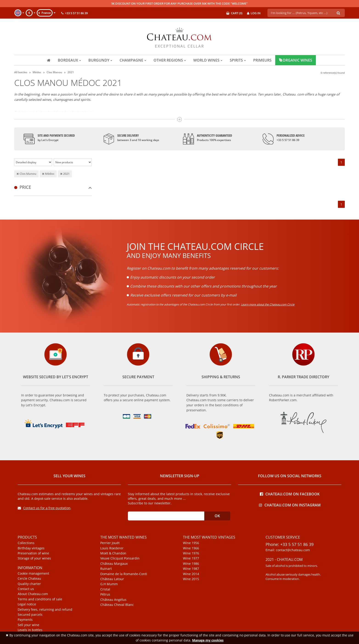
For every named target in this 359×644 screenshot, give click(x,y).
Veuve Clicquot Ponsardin (120, 558)
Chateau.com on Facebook (290, 494)
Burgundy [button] (100, 60)
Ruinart (106, 569)
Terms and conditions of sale (40, 599)
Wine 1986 (191, 564)
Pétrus (105, 594)
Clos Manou (26, 174)
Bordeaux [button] (69, 60)
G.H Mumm (109, 584)
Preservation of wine (33, 553)
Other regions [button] (170, 60)
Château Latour (112, 579)
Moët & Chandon (113, 553)
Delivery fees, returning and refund (45, 610)
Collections (26, 543)
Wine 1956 (191, 543)
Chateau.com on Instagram (290, 505)
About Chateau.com (33, 594)
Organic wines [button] (296, 60)
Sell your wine (28, 625)
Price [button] (53, 187)
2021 (65, 174)
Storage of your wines (34, 558)
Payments (25, 620)
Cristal (105, 589)
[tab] (53, 187)
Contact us (26, 589)
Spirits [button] (238, 60)
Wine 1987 (191, 569)
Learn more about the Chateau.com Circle (268, 304)
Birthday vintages (31, 548)
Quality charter (29, 584)
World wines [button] (208, 60)
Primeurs (262, 60)
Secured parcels (30, 615)
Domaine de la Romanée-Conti (124, 574)
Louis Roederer (112, 548)
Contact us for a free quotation (44, 508)
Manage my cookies (208, 640)
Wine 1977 (191, 558)
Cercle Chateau (29, 579)
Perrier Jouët (110, 543)
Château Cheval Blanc (117, 605)
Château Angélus (113, 600)
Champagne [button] (133, 60)
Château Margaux (114, 564)
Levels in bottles (30, 630)
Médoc (48, 174)
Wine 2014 (191, 574)
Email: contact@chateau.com (288, 550)
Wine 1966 (191, 548)
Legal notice (27, 604)
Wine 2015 (191, 579)
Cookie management (33, 573)
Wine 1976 (191, 553)
